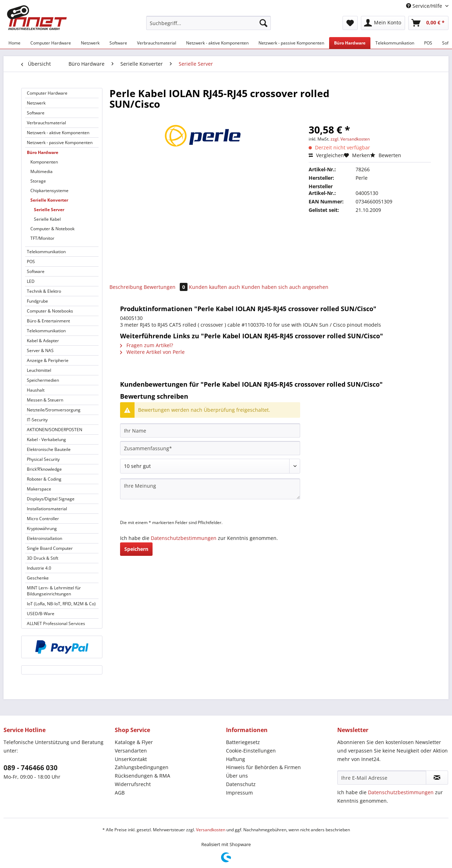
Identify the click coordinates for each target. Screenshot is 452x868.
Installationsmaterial (47, 509)
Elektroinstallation (44, 538)
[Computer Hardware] (51, 43)
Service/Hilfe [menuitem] (425, 6)
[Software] (118, 43)
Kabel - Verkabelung (46, 439)
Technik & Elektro (44, 291)
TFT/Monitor (42, 238)
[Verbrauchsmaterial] (157, 43)
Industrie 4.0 (39, 568)
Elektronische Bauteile (49, 449)
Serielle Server (49, 210)
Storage (38, 181)
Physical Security (43, 459)
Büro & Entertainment (48, 321)
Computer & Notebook (52, 229)
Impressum (239, 793)
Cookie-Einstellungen (251, 751)
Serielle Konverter (49, 200)
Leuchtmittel (39, 370)
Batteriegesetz (243, 742)
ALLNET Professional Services (56, 623)
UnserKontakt (131, 759)
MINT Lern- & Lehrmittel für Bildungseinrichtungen (54, 591)
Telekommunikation (46, 252)
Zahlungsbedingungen (142, 767)
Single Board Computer (50, 548)
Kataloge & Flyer (134, 742)
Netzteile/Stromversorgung (54, 410)
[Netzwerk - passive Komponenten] (291, 43)
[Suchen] (263, 23)
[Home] (14, 43)
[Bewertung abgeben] (210, 466)
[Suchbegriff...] (209, 23)
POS (31, 261)
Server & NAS (40, 350)
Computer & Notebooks (50, 311)
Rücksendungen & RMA (142, 776)
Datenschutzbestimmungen (184, 538)
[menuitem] (209, 26)
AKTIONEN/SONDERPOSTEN (55, 430)
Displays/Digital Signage (51, 499)
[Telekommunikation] (395, 43)
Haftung (236, 759)
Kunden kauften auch (215, 287)
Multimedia (41, 171)
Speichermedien (43, 380)
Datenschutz (241, 784)
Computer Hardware (47, 93)
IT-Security (37, 420)
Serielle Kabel (47, 219)
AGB (120, 793)
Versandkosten (211, 830)
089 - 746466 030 (31, 768)
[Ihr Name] (210, 430)
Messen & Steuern (45, 400)
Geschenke (38, 578)
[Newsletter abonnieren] (437, 778)
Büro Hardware (43, 152)
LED (31, 281)
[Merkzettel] (350, 23)
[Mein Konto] (383, 23)
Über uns (237, 776)
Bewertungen (166, 287)
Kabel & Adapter (43, 341)
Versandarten (131, 751)
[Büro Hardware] (350, 43)
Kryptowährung (42, 528)
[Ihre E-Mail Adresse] (382, 778)
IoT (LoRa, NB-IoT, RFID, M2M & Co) (61, 604)
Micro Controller (43, 519)
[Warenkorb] (428, 23)
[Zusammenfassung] (210, 448)
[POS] (428, 43)
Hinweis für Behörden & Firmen (263, 767)
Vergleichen (326, 155)
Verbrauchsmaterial (46, 123)
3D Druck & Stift (43, 558)
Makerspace (39, 489)
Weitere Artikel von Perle (152, 352)
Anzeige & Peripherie (48, 360)
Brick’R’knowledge (44, 469)
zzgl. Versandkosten (350, 139)
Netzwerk (36, 103)
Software (36, 113)
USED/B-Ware (41, 614)
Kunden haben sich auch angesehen (285, 287)
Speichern (136, 549)
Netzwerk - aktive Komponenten (58, 133)
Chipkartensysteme (49, 191)
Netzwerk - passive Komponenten (60, 142)
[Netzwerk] (90, 43)
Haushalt (36, 390)
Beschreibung (126, 287)
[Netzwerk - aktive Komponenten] (217, 43)
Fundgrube (37, 301)
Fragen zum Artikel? (147, 345)
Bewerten (386, 155)
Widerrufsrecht (133, 784)
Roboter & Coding (44, 479)
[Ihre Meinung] (210, 489)
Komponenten (44, 162)
